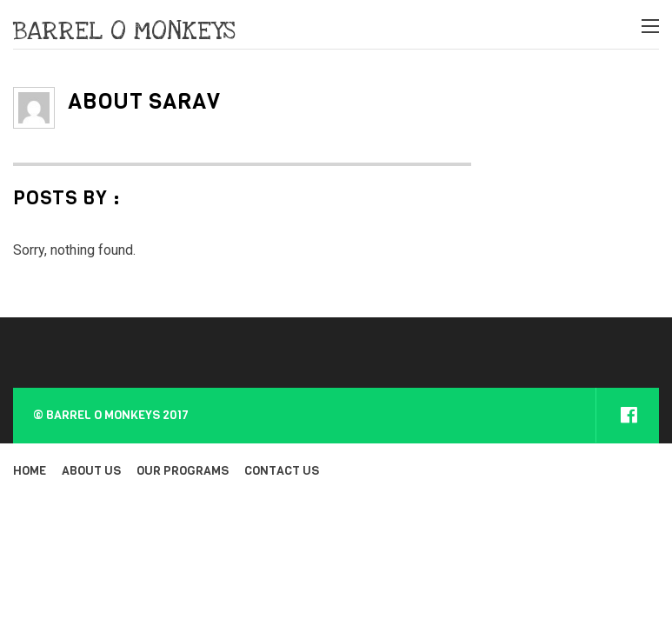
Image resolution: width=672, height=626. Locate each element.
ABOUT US (91, 471)
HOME (30, 471)
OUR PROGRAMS (183, 471)
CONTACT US (282, 471)
